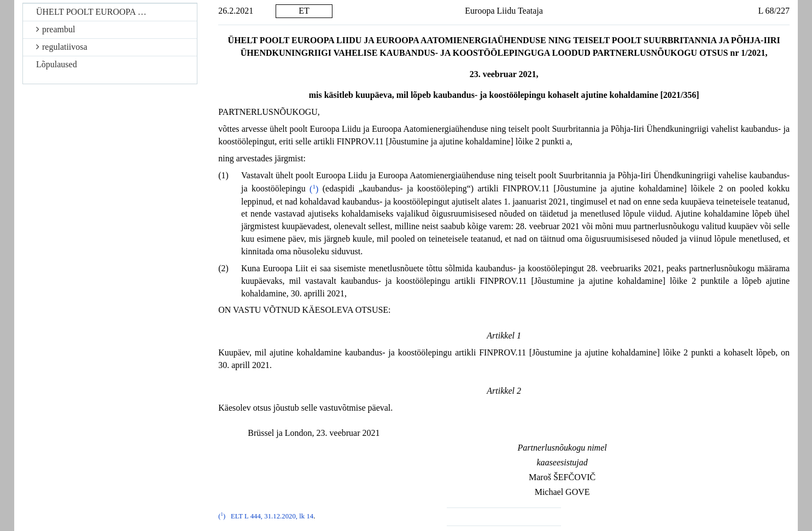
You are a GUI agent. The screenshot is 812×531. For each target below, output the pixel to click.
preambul (56, 29)
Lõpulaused (57, 64)
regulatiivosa (62, 47)
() (314, 189)
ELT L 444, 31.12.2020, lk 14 (272, 516)
